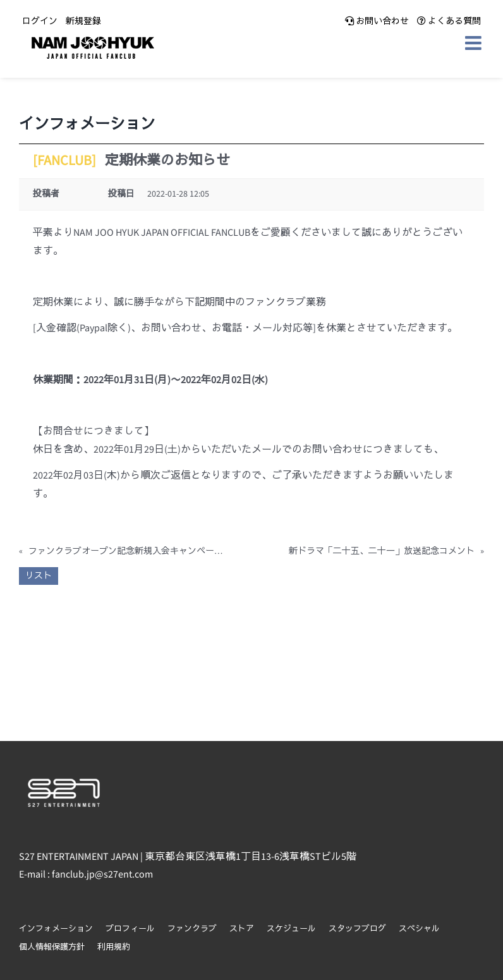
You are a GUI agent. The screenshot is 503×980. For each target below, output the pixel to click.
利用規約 (114, 947)
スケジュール (291, 929)
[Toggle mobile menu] (475, 43)
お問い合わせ (377, 21)
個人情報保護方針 (52, 947)
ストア (242, 929)
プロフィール (130, 929)
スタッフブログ (357, 929)
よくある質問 (449, 21)
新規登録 (83, 21)
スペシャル (419, 929)
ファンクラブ (192, 929)
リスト (39, 576)
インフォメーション (56, 929)
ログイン (40, 21)
